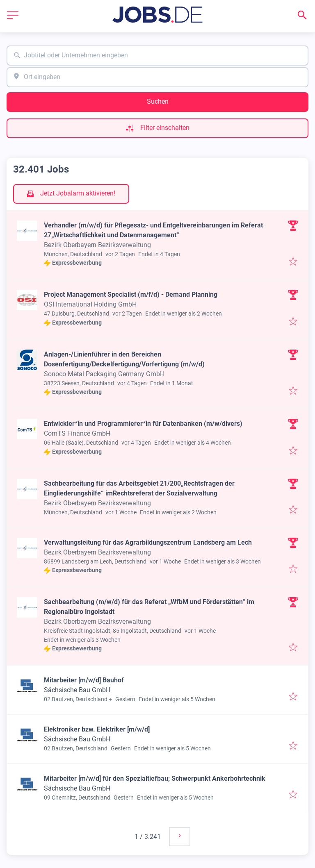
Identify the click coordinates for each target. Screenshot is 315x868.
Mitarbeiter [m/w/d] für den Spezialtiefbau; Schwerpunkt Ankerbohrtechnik (155, 778)
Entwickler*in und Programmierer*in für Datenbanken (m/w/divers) (143, 424)
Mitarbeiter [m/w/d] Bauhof (84, 680)
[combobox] (157, 56)
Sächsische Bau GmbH (77, 690)
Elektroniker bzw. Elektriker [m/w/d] (97, 729)
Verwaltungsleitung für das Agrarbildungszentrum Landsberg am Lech (148, 542)
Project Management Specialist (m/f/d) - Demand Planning (131, 294)
